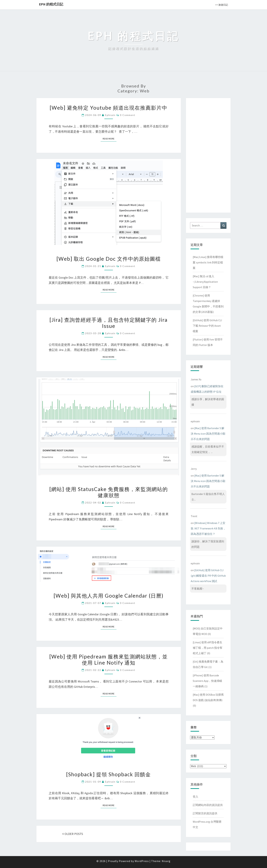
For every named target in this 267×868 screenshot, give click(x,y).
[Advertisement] (208, 155)
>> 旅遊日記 (222, 5)
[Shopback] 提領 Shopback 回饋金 (109, 774)
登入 (195, 797)
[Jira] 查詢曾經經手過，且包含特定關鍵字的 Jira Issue (109, 323)
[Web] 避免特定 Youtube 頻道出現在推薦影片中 (109, 108)
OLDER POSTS (73, 834)
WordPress (142, 861)
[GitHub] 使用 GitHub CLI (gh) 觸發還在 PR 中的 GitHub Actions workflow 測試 (208, 576)
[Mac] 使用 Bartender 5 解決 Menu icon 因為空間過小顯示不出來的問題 (208, 434)
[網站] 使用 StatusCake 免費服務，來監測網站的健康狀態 (109, 492)
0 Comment (128, 115)
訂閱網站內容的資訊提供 (208, 805)
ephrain (110, 115)
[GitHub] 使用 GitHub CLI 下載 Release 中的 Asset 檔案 (207, 326)
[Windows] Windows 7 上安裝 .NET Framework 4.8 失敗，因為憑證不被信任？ (208, 528)
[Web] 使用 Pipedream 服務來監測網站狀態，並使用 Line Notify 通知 (109, 659)
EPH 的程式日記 (51, 4)
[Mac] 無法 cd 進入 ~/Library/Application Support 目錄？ (205, 282)
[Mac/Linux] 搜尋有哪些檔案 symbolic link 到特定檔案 (208, 262)
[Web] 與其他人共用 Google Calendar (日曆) (109, 596)
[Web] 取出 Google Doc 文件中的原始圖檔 (109, 259)
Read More (110, 139)
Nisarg (166, 861)
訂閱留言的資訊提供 (205, 813)
